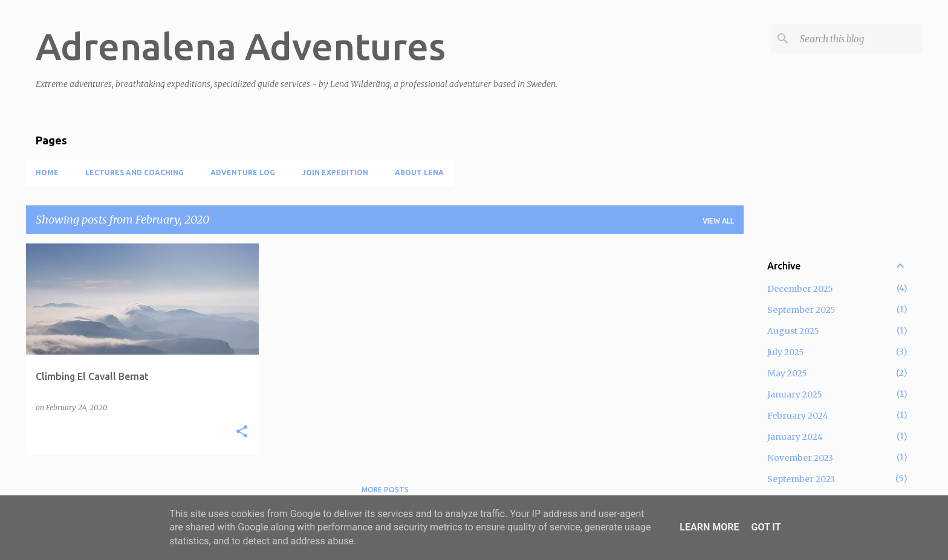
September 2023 (801, 479)
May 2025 (787, 373)
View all (718, 221)
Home (47, 172)
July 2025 (786, 352)
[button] (242, 432)
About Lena (419, 172)
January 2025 (795, 394)
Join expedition (335, 172)
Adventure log (243, 172)
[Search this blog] (859, 39)
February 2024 (798, 416)
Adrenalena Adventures (241, 46)
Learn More (709, 527)
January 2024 (795, 437)
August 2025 (793, 331)
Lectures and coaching (135, 172)
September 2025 (801, 310)
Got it (766, 527)
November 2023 (800, 458)
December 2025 (800, 289)
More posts (385, 490)
